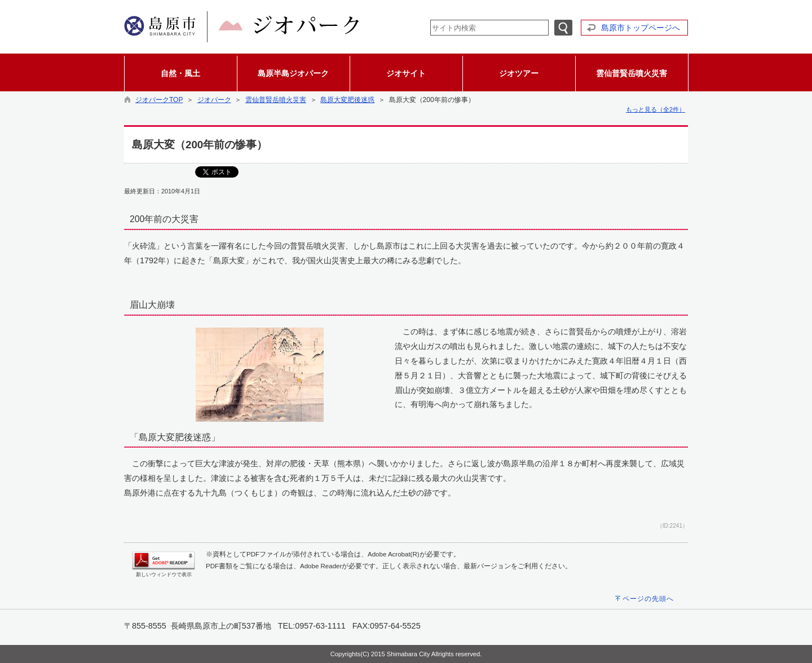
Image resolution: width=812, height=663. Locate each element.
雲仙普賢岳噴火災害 (276, 100)
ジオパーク (214, 100)
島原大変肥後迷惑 (347, 100)
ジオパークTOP (159, 100)
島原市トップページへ (641, 28)
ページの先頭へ (648, 599)
